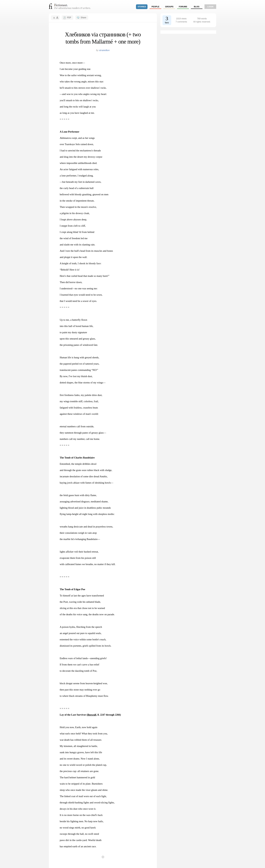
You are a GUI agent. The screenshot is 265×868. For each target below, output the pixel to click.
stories (142, 7)
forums (183, 7)
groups (169, 7)
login (210, 7)
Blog (197, 7)
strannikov (104, 50)
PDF (69, 18)
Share (83, 18)
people (155, 7)
